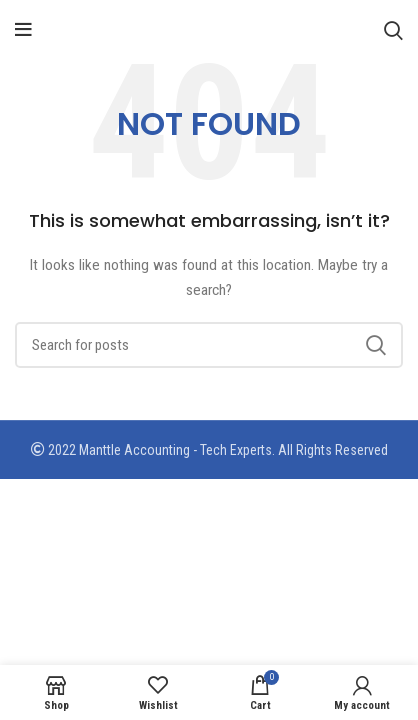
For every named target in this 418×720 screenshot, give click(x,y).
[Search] (393, 30)
